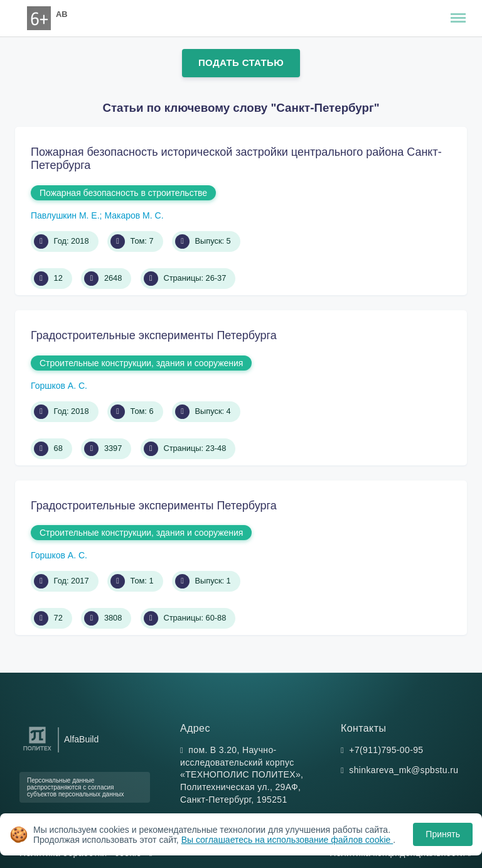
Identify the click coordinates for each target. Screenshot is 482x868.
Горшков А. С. (59, 386)
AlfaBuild (81, 739)
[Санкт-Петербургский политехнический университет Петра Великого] (37, 751)
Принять (443, 834)
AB (62, 14)
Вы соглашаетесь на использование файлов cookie (287, 840)
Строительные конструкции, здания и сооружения (141, 363)
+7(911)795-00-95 (386, 750)
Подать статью (241, 62)
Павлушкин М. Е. (65, 215)
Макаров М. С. (134, 215)
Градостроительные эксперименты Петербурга (154, 335)
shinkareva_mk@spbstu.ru (404, 770)
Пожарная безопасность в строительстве (123, 193)
